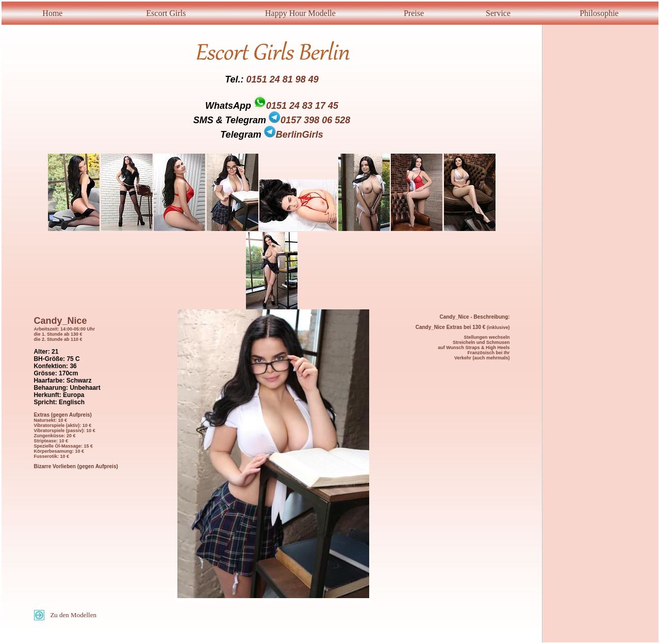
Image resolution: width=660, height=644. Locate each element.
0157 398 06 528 (309, 120)
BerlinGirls (294, 135)
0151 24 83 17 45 (302, 106)
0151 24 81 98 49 (283, 79)
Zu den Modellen (73, 615)
